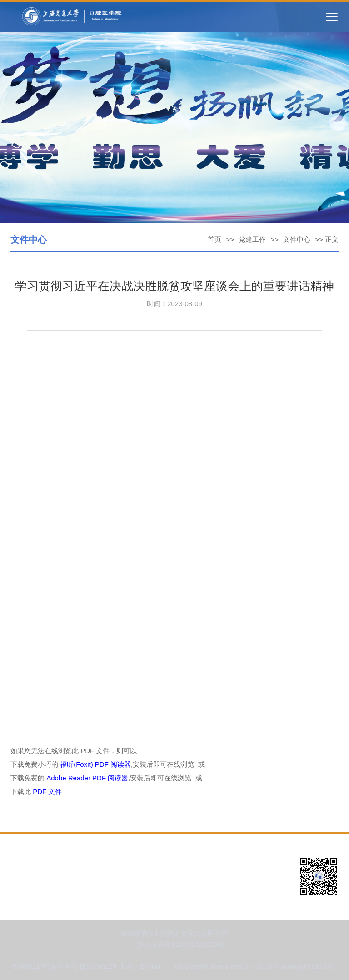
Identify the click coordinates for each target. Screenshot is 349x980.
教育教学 (213, 876)
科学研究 (23, 890)
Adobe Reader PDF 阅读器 (87, 778)
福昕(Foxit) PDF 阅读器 (95, 764)
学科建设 (23, 876)
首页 (214, 239)
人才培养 (118, 876)
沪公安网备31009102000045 (181, 944)
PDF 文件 (47, 792)
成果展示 (118, 890)
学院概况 (23, 862)
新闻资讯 (118, 862)
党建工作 (252, 239)
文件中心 (297, 239)
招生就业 (213, 890)
